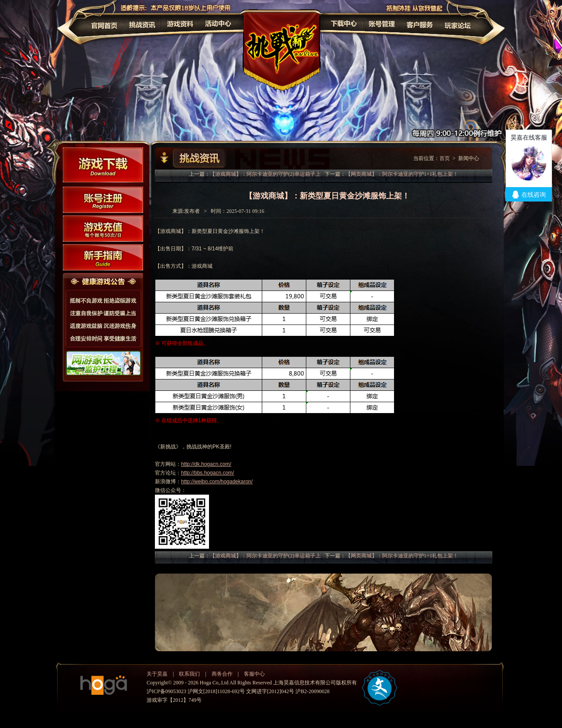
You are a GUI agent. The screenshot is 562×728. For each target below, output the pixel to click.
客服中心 (254, 674)
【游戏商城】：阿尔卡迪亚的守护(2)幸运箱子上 (265, 174)
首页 (445, 158)
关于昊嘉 (157, 674)
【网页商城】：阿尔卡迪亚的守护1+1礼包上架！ (402, 174)
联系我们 (189, 674)
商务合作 (222, 674)
